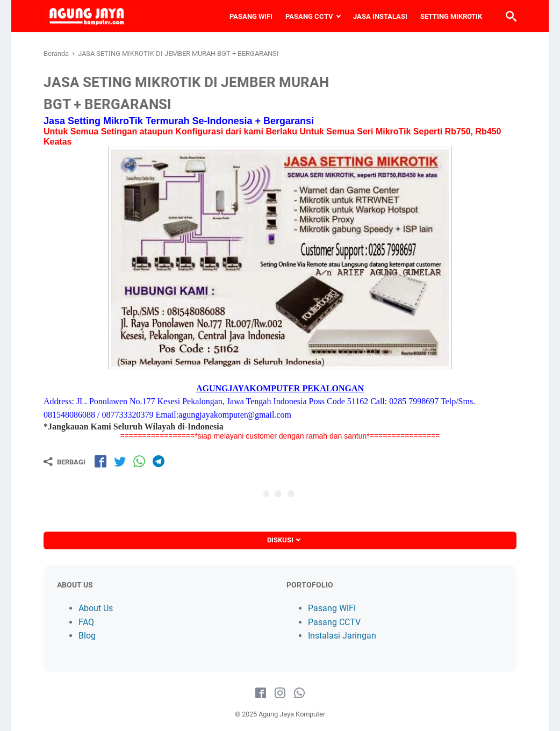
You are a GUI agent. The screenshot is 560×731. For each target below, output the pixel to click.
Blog (87, 636)
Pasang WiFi (332, 608)
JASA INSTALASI (380, 16)
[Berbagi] (64, 462)
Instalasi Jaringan (342, 636)
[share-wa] (139, 461)
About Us (96, 608)
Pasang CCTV (334, 622)
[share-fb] (100, 461)
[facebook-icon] (261, 693)
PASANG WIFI (251, 16)
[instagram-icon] (280, 693)
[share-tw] (120, 461)
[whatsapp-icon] (299, 693)
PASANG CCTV (309, 16)
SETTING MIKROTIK (451, 16)
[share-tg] (159, 461)
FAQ (86, 622)
